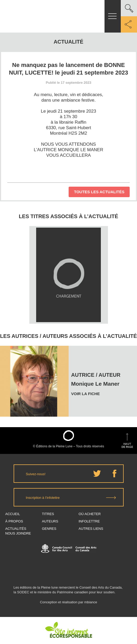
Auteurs (50, 521)
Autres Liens (91, 529)
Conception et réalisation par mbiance (68, 605)
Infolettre (89, 521)
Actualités (16, 529)
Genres (49, 529)
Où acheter (90, 514)
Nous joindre (18, 533)
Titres (48, 514)
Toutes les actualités (99, 192)
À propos (14, 521)
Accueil (13, 514)
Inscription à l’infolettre (43, 498)
